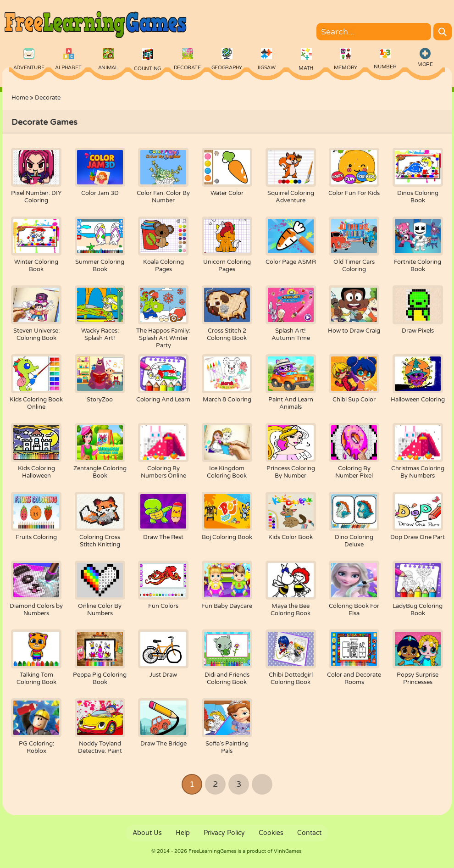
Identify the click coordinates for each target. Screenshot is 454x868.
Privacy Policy (224, 833)
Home (20, 98)
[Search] (443, 32)
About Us (147, 833)
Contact (309, 833)
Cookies (271, 833)
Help (183, 833)
